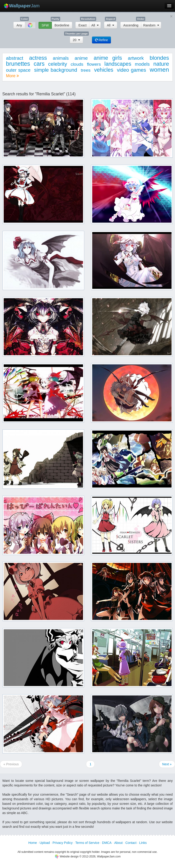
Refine (101, 40)
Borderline (62, 25)
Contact (131, 843)
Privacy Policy (63, 843)
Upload (45, 843)
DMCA (107, 843)
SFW (45, 25)
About (118, 843)
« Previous (11, 764)
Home (33, 843)
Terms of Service (87, 843)
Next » (167, 764)
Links (143, 843)
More (12, 76)
